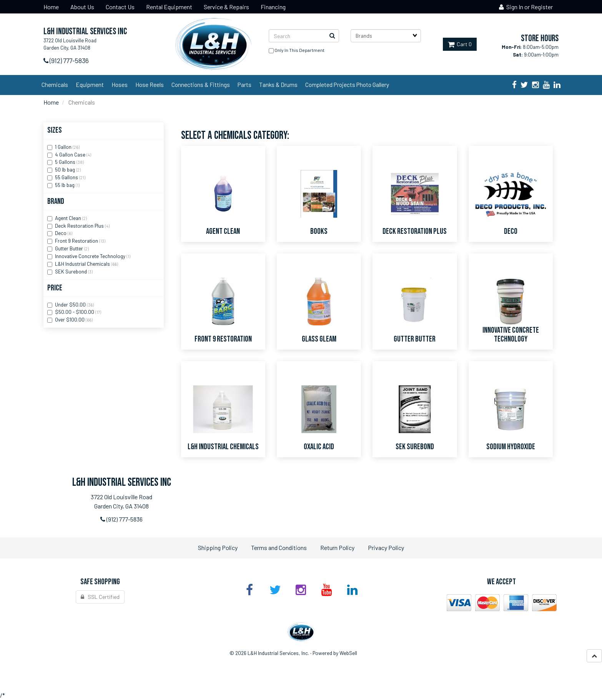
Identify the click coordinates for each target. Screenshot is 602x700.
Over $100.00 (70, 320)
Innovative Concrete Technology (91, 256)
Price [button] (55, 288)
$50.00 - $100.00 (75, 312)
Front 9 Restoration (77, 241)
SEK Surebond (72, 272)
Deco (61, 233)
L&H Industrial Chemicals (83, 264)
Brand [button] (56, 201)
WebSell (348, 653)
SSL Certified (100, 597)
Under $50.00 (71, 305)
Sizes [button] (55, 130)
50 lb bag (66, 170)
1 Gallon (64, 147)
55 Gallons (67, 177)
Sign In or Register (526, 7)
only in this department (297, 51)
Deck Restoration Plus (80, 226)
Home (51, 102)
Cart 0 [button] (460, 44)
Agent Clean (69, 218)
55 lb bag (65, 185)
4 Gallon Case (71, 155)
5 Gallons (66, 162)
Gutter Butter (70, 248)
